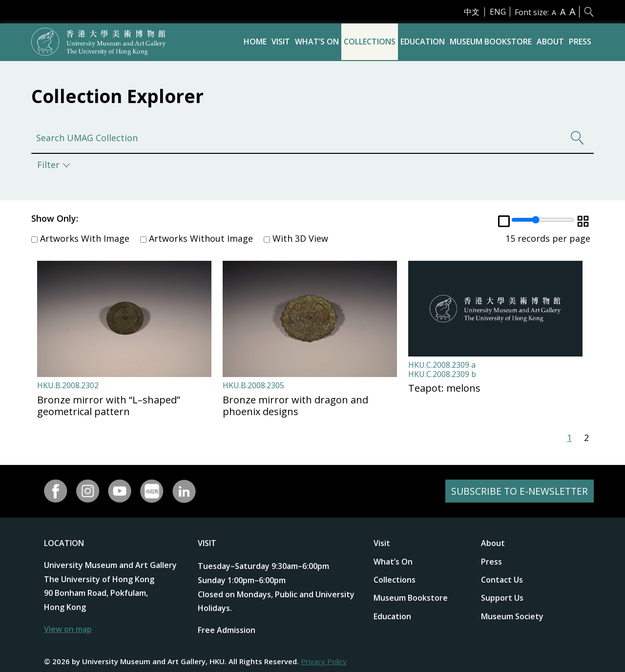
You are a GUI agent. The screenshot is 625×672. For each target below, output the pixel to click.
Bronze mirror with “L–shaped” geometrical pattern (109, 406)
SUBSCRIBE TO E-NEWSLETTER (518, 491)
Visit (281, 42)
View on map (68, 629)
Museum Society (512, 616)
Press (580, 42)
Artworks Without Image (197, 238)
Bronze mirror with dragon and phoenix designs (295, 406)
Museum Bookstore (491, 42)
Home (255, 42)
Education (423, 42)
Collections (370, 42)
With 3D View (296, 238)
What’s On (317, 42)
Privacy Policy (324, 661)
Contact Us (502, 580)
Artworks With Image (80, 238)
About (550, 42)
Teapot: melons (444, 388)
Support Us (502, 598)
